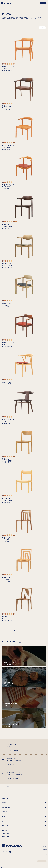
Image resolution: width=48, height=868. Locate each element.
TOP (3, 786)
